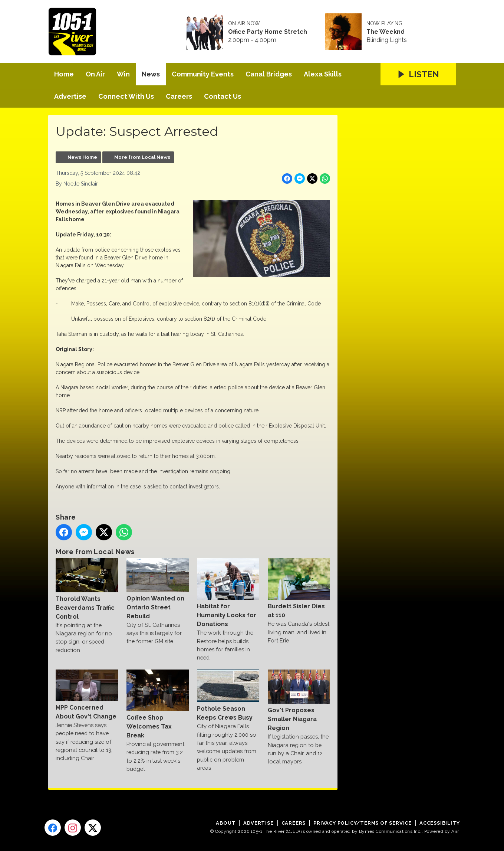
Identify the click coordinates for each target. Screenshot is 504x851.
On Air (95, 74)
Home (64, 74)
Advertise (70, 96)
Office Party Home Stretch (268, 32)
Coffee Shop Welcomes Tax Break (157, 704)
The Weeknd (386, 32)
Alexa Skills (323, 74)
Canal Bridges (269, 74)
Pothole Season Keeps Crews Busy (228, 695)
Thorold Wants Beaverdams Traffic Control (87, 589)
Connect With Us (126, 96)
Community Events (203, 74)
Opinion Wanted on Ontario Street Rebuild (157, 589)
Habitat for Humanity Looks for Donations (228, 593)
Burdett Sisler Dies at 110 (299, 588)
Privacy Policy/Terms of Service (363, 823)
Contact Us (223, 96)
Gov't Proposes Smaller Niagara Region (299, 701)
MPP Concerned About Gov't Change (87, 695)
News (151, 74)
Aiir (455, 831)
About (226, 823)
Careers (179, 96)
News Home (82, 157)
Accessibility (439, 823)
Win (123, 74)
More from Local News (142, 157)
